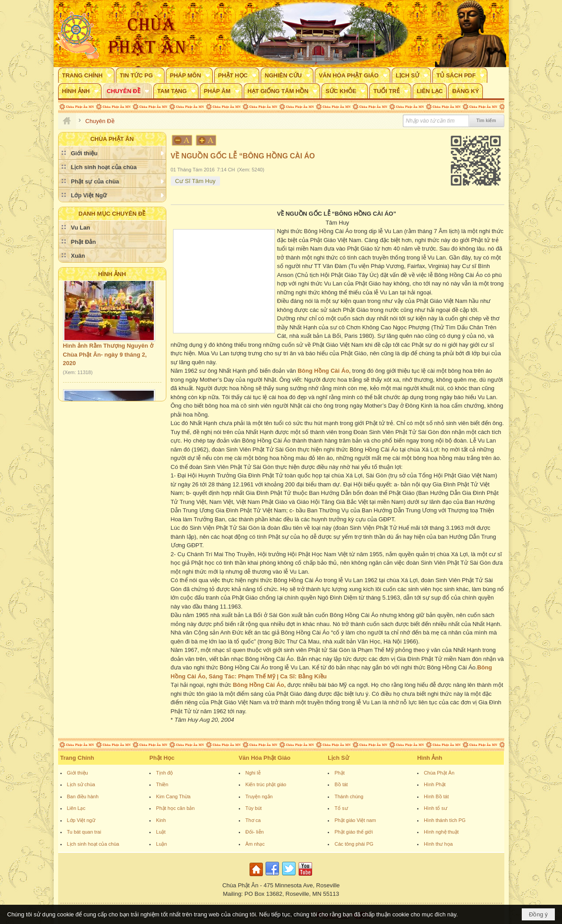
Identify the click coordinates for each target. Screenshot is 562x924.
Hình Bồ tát (436, 796)
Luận (161, 844)
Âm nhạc (255, 844)
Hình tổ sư (435, 808)
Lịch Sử (338, 758)
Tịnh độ (165, 773)
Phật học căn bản (175, 808)
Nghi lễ (253, 773)
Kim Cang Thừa (173, 796)
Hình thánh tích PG (445, 820)
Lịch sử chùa (81, 784)
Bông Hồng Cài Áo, (324, 371)
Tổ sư (341, 808)
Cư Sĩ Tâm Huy (195, 181)
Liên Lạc (76, 808)
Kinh (161, 820)
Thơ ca (253, 820)
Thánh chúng (349, 796)
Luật (161, 832)
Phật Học (162, 758)
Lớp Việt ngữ (81, 820)
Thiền (162, 784)
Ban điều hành (83, 796)
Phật (340, 773)
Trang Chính (77, 758)
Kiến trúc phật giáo (266, 784)
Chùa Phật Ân (439, 773)
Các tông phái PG (354, 844)
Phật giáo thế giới (354, 832)
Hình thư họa (438, 844)
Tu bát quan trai (84, 832)
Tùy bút (254, 808)
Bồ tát (341, 784)
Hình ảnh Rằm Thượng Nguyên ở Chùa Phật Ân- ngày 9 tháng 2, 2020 (108, 358)
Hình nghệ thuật (441, 832)
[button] (86, 75)
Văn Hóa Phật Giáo (265, 758)
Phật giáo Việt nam (355, 820)
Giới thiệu (78, 773)
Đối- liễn (255, 832)
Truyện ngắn (259, 796)
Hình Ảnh (112, 274)
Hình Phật (435, 784)
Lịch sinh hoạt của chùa (93, 844)
